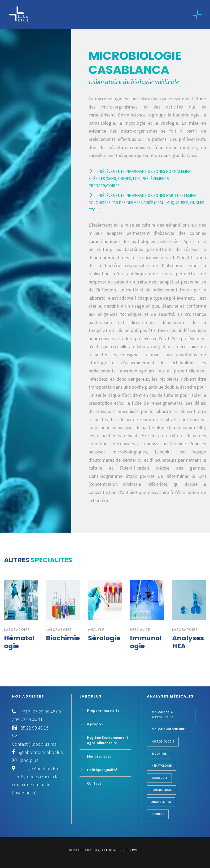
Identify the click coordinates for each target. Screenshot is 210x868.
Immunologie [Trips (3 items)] (162, 790)
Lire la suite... (96, 514)
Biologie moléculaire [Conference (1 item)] (168, 729)
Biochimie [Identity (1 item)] (159, 754)
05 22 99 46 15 (34, 728)
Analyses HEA (188, 642)
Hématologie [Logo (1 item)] (161, 766)
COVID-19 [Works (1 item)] (158, 814)
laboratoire (17, 630)
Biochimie (63, 638)
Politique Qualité (102, 770)
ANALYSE (96, 630)
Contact (94, 783)
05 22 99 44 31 (29, 720)
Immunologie (146, 642)
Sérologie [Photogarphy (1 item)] (159, 778)
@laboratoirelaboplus (40, 752)
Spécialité (140, 630)
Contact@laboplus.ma (34, 744)
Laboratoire (59, 630)
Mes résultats (99, 756)
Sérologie (104, 638)
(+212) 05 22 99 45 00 (40, 712)
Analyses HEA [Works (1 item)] (161, 802)
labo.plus (29, 760)
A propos (95, 724)
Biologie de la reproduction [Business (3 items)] (163, 715)
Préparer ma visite (103, 710)
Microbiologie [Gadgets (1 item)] (163, 741)
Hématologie (19, 642)
